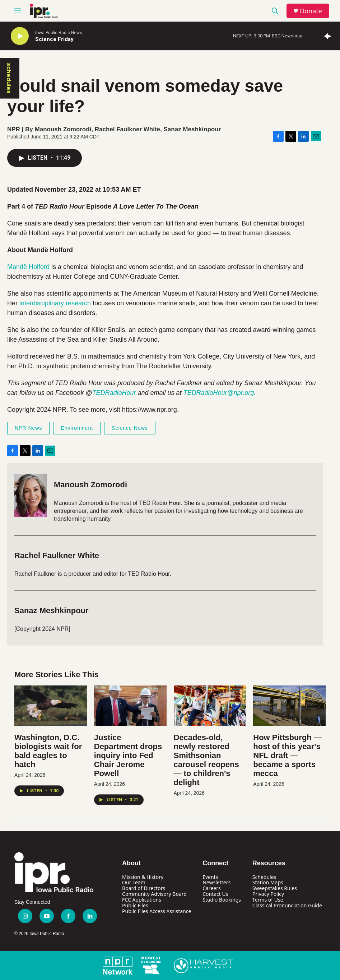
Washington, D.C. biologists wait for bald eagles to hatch (48, 751)
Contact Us (215, 894)
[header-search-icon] (275, 11)
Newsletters (216, 882)
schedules (9, 78)
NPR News (28, 428)
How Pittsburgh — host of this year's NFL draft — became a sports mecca (287, 755)
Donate (311, 11)
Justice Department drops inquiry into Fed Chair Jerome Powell (128, 755)
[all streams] (329, 36)
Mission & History (143, 877)
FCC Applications (142, 900)
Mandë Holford (28, 267)
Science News (130, 428)
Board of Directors (144, 888)
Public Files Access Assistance (157, 911)
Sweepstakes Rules (275, 888)
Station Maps (268, 882)
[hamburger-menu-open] (18, 11)
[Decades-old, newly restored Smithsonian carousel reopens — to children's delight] (210, 706)
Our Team (134, 882)
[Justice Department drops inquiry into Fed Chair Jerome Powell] (130, 706)
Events (210, 877)
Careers (211, 888)
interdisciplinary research (56, 303)
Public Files (135, 905)
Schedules (264, 877)
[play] (20, 36)
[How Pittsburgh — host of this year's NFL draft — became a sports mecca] (289, 706)
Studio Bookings (222, 900)
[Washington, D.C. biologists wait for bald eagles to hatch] (51, 706)
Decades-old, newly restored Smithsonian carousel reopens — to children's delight (206, 760)
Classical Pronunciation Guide (287, 905)
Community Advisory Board (154, 894)
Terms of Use (268, 900)
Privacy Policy (268, 894)
